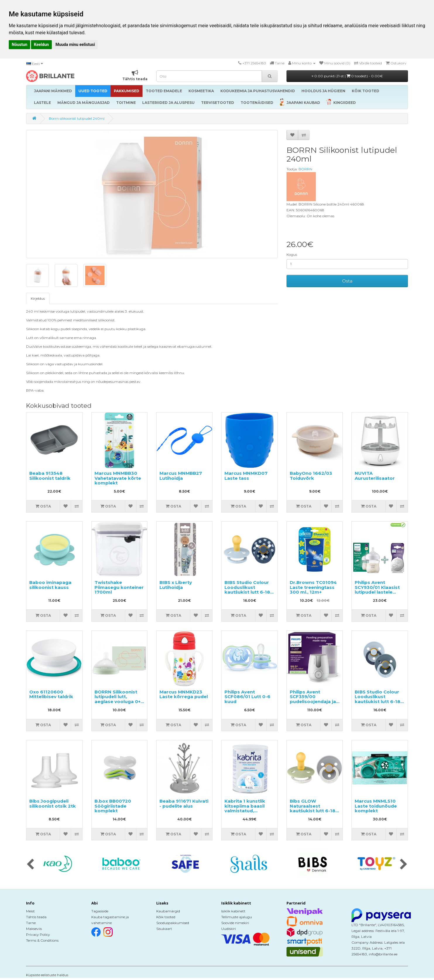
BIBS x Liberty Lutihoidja (176, 585)
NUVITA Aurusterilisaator (375, 476)
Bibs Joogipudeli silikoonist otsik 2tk (53, 803)
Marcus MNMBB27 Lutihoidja (181, 476)
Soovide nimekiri (235, 923)
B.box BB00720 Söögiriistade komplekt (113, 806)
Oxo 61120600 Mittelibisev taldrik (51, 694)
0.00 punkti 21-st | (347, 76)
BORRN (305, 169)
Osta (347, 281)
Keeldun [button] (41, 44)
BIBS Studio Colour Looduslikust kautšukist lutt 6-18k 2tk (249, 590)
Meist (30, 911)
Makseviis (34, 929)
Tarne (31, 923)
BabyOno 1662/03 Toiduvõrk (311, 476)
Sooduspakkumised (173, 923)
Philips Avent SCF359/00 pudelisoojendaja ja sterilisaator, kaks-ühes (313, 701)
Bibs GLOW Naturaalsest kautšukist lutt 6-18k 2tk (314, 808)
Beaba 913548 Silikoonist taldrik (50, 476)
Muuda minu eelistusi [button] (75, 44)
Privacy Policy (38, 934)
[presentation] (30, 865)
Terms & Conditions (42, 940)
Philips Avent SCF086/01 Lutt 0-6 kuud (247, 697)
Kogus (292, 255)
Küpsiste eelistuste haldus (47, 975)
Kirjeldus (38, 298)
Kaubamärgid (168, 911)
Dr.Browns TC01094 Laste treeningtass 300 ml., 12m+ (313, 587)
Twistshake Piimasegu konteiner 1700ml (119, 587)
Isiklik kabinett (233, 911)
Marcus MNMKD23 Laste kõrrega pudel (184, 694)
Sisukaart (164, 929)
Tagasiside (100, 911)
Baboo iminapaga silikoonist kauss (50, 585)
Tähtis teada (36, 917)
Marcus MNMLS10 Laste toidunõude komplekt (376, 806)
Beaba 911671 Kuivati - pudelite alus (184, 803)
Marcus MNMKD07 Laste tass (246, 476)
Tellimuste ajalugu (237, 917)
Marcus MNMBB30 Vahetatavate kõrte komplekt (118, 478)
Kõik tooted (166, 917)
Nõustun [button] (19, 44)
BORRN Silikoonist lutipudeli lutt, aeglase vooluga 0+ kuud (117, 699)
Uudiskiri (229, 929)
